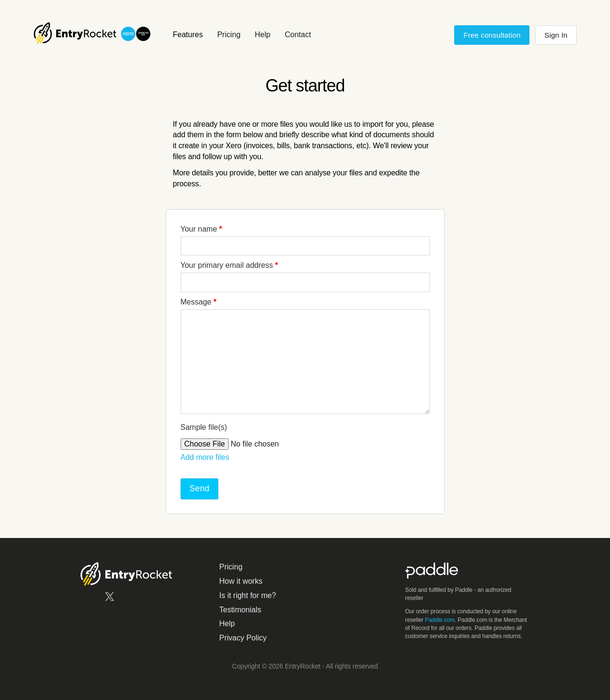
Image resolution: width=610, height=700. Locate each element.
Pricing (229, 35)
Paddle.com (440, 620)
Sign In (556, 35)
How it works (241, 581)
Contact (298, 35)
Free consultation (492, 35)
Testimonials (240, 610)
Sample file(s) (204, 427)
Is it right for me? (248, 595)
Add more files (205, 457)
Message (199, 302)
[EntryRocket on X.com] (110, 600)
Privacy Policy (243, 638)
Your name (201, 229)
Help (263, 35)
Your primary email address (229, 265)
